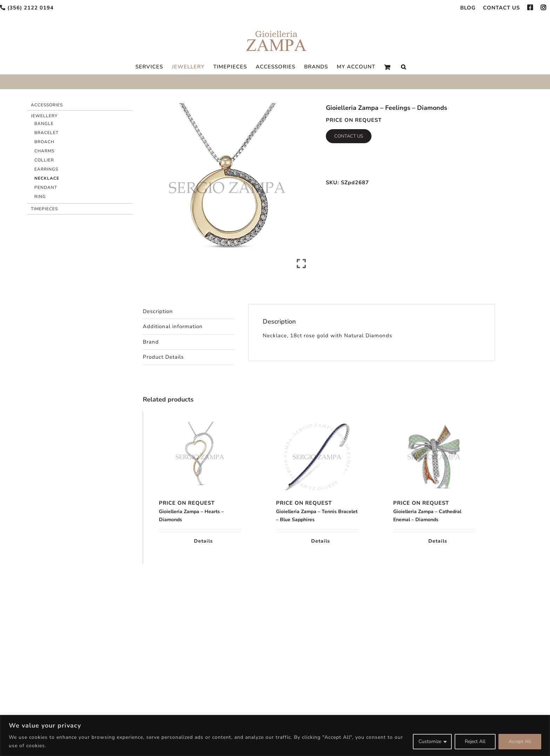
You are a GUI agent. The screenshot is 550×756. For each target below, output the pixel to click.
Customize (430, 741)
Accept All (520, 741)
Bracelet (46, 133)
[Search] (404, 67)
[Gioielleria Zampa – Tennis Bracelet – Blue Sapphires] (317, 457)
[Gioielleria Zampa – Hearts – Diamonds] (200, 457)
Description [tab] (158, 311)
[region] (275, 735)
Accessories (47, 105)
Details (203, 541)
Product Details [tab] (163, 357)
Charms (44, 151)
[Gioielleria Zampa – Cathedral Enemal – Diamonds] (434, 457)
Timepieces (44, 209)
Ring (40, 197)
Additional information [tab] (173, 326)
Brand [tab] (151, 342)
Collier (44, 160)
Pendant (46, 187)
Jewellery (44, 116)
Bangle (44, 124)
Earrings (46, 169)
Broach (44, 142)
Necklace (47, 178)
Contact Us (349, 136)
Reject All (475, 741)
